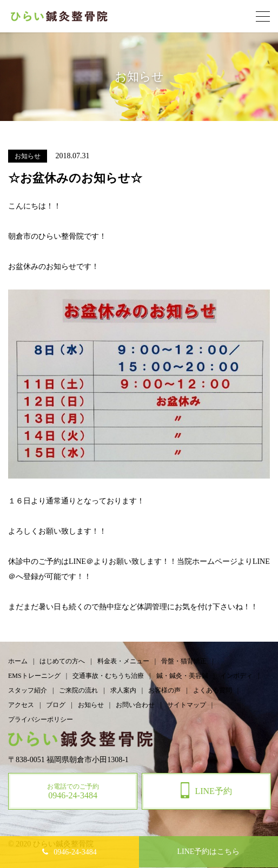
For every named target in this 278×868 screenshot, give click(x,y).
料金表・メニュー (123, 661)
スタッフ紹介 (28, 690)
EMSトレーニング (34, 676)
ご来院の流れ (78, 690)
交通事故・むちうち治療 (108, 676)
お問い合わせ (135, 705)
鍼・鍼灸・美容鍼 (182, 676)
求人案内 (123, 690)
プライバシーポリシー (41, 719)
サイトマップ (187, 705)
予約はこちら (209, 852)
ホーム (18, 661)
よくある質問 (213, 690)
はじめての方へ (62, 661)
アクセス (21, 705)
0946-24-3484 (75, 852)
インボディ (236, 676)
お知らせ (91, 705)
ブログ (56, 705)
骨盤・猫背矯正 (184, 661)
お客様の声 (164, 690)
